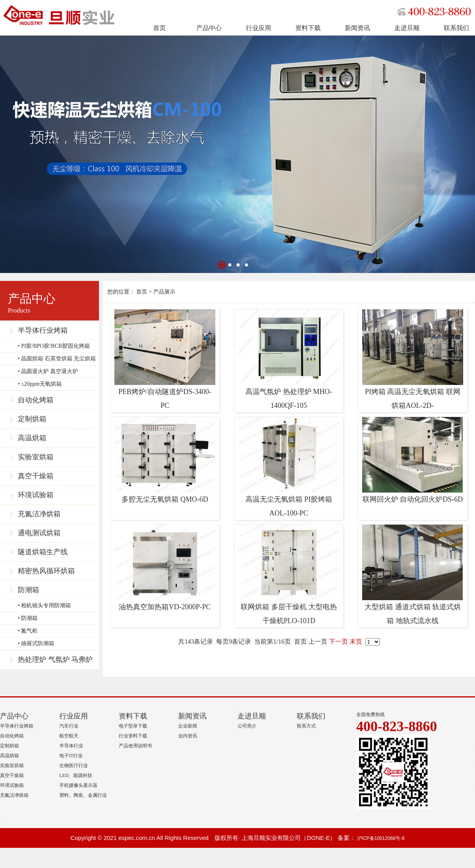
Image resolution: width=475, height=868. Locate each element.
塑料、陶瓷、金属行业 (83, 795)
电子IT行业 (71, 756)
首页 (160, 28)
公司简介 (247, 726)
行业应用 (258, 28)
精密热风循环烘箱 (46, 571)
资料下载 (308, 28)
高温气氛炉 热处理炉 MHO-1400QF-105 (289, 359)
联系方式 (306, 726)
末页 (356, 642)
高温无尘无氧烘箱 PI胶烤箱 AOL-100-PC (289, 467)
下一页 (338, 642)
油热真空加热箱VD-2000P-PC (165, 568)
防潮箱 (28, 590)
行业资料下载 (133, 736)
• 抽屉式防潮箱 (36, 643)
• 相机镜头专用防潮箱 (44, 606)
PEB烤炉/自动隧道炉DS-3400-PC (165, 359)
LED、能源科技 (76, 775)
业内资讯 (188, 736)
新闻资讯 (357, 28)
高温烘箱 (32, 438)
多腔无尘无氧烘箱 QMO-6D (165, 460)
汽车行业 (69, 726)
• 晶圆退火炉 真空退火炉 (48, 371)
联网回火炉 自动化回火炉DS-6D (413, 460)
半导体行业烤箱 (43, 330)
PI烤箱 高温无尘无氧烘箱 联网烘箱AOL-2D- (413, 359)
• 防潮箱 (28, 618)
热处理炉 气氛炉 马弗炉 (55, 660)
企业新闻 (188, 726)
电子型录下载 (133, 726)
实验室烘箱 (36, 457)
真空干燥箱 (36, 476)
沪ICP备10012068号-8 (381, 838)
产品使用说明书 (135, 746)
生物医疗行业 (74, 766)
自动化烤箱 (36, 400)
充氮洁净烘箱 (39, 514)
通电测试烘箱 (39, 533)
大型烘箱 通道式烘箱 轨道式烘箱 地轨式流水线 (413, 575)
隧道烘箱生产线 (43, 552)
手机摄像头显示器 (78, 785)
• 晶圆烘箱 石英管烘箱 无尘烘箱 (57, 359)
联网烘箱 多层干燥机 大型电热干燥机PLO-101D (289, 575)
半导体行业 (71, 746)
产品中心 (209, 28)
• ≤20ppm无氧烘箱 (40, 384)
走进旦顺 (407, 28)
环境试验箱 (36, 495)
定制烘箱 (32, 419)
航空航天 (69, 736)
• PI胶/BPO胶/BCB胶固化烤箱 (54, 346)
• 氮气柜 (28, 631)
